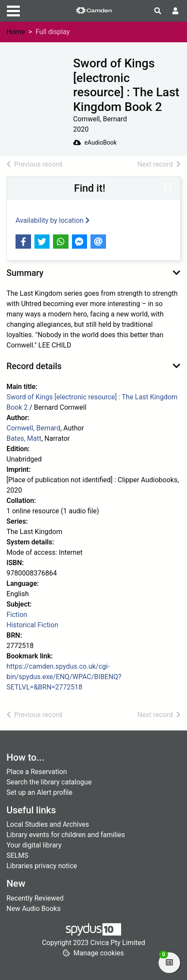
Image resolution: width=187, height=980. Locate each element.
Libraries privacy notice (42, 866)
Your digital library (34, 845)
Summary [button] (25, 273)
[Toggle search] (158, 11)
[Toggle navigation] (13, 10)
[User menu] (175, 11)
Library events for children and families (66, 835)
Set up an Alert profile (39, 792)
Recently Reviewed (35, 898)
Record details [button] (34, 366)
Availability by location (53, 220)
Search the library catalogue (49, 782)
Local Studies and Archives (48, 824)
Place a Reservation (37, 772)
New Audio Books (34, 909)
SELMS (17, 855)
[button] (168, 189)
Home (16, 32)
